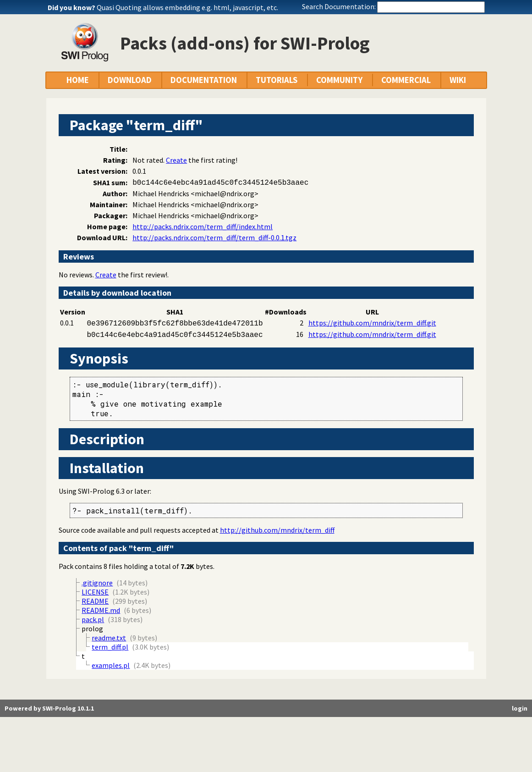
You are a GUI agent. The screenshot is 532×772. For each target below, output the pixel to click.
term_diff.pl (110, 647)
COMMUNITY (339, 80)
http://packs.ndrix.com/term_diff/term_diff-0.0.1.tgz (214, 237)
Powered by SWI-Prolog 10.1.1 (49, 708)
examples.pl (111, 665)
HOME (78, 80)
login (520, 708)
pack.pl (93, 619)
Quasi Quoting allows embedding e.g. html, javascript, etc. (187, 7)
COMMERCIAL (406, 80)
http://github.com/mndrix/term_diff (277, 530)
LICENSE (95, 592)
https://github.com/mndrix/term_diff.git (372, 323)
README (95, 601)
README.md (101, 610)
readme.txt (109, 638)
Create (176, 160)
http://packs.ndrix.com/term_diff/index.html (203, 226)
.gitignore (97, 583)
